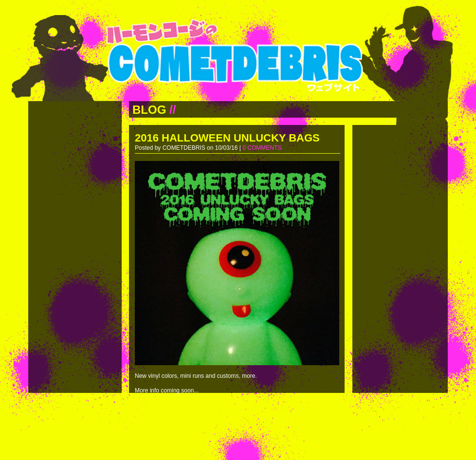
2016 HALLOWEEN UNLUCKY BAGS (227, 138)
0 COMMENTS (262, 148)
